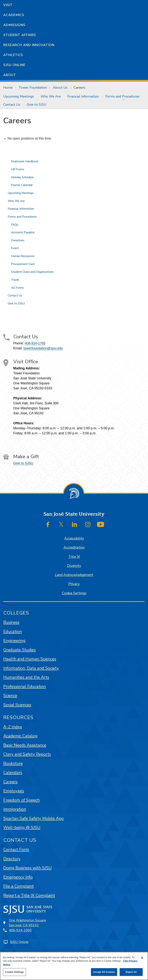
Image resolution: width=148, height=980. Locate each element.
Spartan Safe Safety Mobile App (33, 818)
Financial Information (83, 96)
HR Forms (18, 169)
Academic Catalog (20, 736)
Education (13, 631)
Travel (15, 280)
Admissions (14, 25)
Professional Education (25, 686)
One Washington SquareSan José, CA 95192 (27, 923)
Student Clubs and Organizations (32, 272)
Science (10, 695)
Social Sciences (17, 705)
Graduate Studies (20, 650)
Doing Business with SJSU (27, 868)
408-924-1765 (35, 343)
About (10, 75)
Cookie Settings (74, 593)
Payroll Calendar (22, 185)
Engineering (14, 641)
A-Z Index (13, 727)
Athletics (13, 55)
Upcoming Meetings (19, 96)
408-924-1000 (20, 930)
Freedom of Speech (21, 800)
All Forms (17, 288)
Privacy (74, 584)
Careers (79, 88)
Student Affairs (20, 35)
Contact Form (16, 849)
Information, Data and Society (31, 668)
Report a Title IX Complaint (29, 895)
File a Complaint (19, 886)
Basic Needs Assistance (25, 745)
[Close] (142, 958)
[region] (74, 966)
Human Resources (23, 256)
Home (8, 88)
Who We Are (51, 96)
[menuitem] (19, 96)
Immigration (15, 809)
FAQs (15, 225)
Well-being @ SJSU (22, 827)
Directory (12, 859)
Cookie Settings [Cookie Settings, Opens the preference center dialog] (14, 972)
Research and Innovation (29, 45)
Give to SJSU (37, 105)
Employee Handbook (25, 161)
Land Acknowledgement (74, 575)
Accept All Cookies (104, 972)
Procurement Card (23, 264)
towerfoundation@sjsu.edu (43, 348)
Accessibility (74, 538)
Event (15, 248)
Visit (8, 5)
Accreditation (74, 548)
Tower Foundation (33, 88)
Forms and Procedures (122, 96)
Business (11, 622)
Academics (14, 15)
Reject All (131, 972)
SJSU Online (14, 65)
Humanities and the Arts (26, 677)
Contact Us (12, 105)
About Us (60, 88)
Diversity (74, 566)
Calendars (13, 772)
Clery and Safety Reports (27, 754)
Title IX (74, 557)
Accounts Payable (23, 232)
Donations (18, 240)
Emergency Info (18, 877)
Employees (14, 791)
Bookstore (13, 763)
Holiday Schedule (22, 177)
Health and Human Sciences (30, 659)
